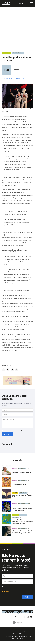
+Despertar (15, 493)
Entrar (21, 3)
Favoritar (19, 78)
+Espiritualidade (22, 468)
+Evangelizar (16, 515)
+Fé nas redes (16, 518)
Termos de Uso (17, 589)
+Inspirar (15, 468)
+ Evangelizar (7, 53)
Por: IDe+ (28, 468)
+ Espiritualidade (18, 53)
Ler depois (7, 78)
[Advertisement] (17, 28)
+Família (28, 504)
